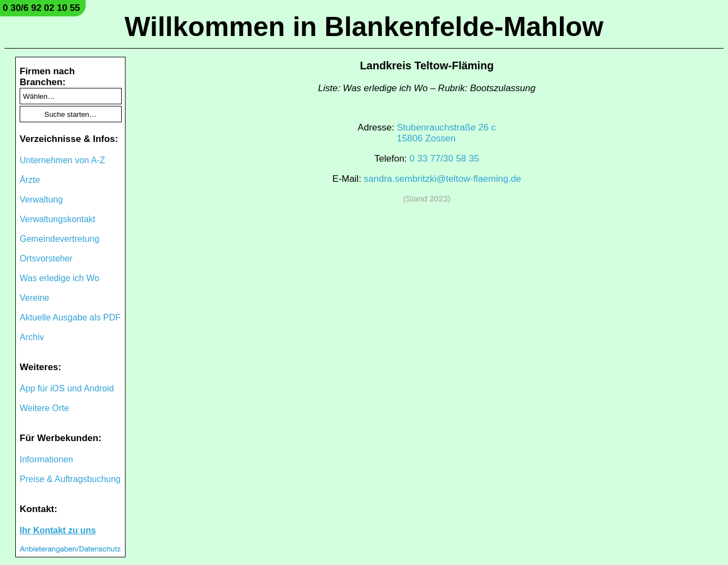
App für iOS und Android (67, 388)
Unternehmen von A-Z (62, 160)
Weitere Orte (44, 408)
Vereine (34, 298)
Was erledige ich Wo (59, 278)
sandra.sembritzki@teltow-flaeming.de (443, 179)
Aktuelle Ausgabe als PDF (70, 317)
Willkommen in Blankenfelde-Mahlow (364, 27)
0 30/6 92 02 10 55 (41, 8)
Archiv (32, 337)
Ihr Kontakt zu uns (58, 530)
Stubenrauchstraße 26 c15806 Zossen (446, 133)
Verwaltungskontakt (58, 219)
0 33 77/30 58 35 (444, 159)
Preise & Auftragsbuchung (70, 479)
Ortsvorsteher (46, 258)
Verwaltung (41, 200)
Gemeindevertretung (59, 239)
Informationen (46, 459)
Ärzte (30, 180)
